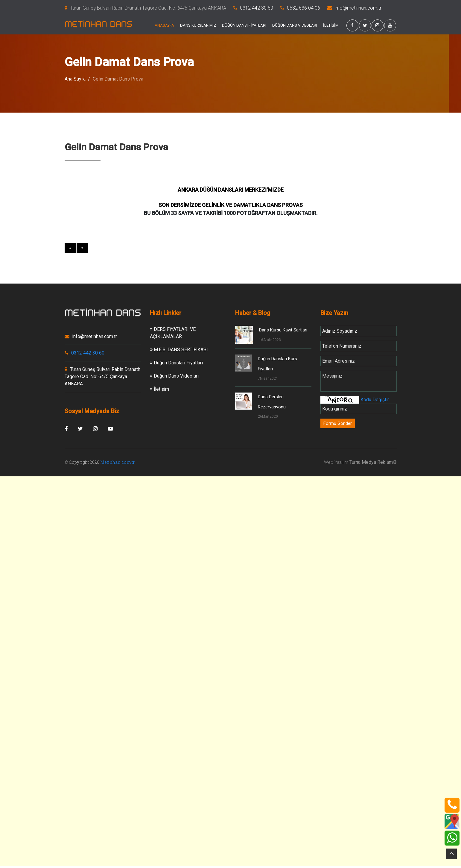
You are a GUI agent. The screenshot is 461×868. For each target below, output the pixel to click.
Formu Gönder (338, 423)
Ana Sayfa (75, 79)
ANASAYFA (164, 25)
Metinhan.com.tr (117, 462)
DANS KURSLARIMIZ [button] (198, 25)
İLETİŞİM (331, 25)
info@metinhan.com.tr (358, 8)
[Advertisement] (231, 518)
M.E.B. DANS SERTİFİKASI (179, 350)
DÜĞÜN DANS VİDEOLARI (295, 25)
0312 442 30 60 (257, 8)
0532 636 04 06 (303, 8)
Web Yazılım (336, 462)
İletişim (159, 389)
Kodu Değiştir (374, 400)
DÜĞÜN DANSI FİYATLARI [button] (244, 25)
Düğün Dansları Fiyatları (176, 363)
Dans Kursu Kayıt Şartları (283, 330)
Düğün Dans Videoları (174, 376)
